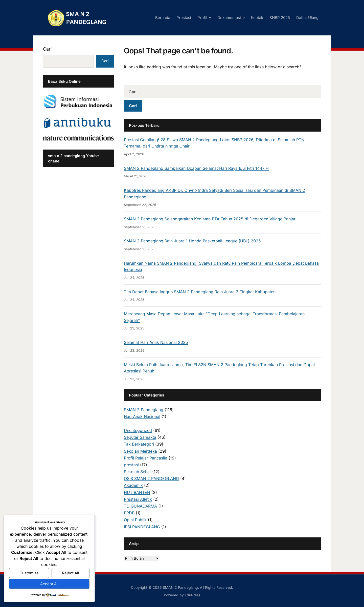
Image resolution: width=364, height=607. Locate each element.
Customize (29, 573)
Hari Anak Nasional (142, 416)
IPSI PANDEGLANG (142, 527)
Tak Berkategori (139, 444)
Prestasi (184, 18)
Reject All (71, 573)
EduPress (192, 595)
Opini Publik (135, 520)
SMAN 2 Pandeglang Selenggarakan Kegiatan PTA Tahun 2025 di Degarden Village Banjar (210, 219)
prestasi (131, 465)
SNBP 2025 (280, 18)
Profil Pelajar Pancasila (146, 458)
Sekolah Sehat (137, 472)
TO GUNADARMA (140, 506)
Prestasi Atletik (138, 499)
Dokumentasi (229, 18)
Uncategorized (138, 430)
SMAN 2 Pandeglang (144, 410)
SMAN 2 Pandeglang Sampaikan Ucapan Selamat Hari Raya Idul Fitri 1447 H (196, 168)
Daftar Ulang (307, 18)
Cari (47, 49)
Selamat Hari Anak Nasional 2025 (156, 342)
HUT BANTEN (137, 492)
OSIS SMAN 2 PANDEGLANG (151, 478)
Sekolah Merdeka (140, 451)
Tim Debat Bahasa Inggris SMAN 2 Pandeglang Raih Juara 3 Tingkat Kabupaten (200, 292)
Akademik (133, 485)
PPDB (129, 513)
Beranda (163, 18)
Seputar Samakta (140, 437)
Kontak (257, 18)
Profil (202, 18)
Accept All (49, 584)
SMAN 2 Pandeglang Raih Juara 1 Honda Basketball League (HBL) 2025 (192, 241)
